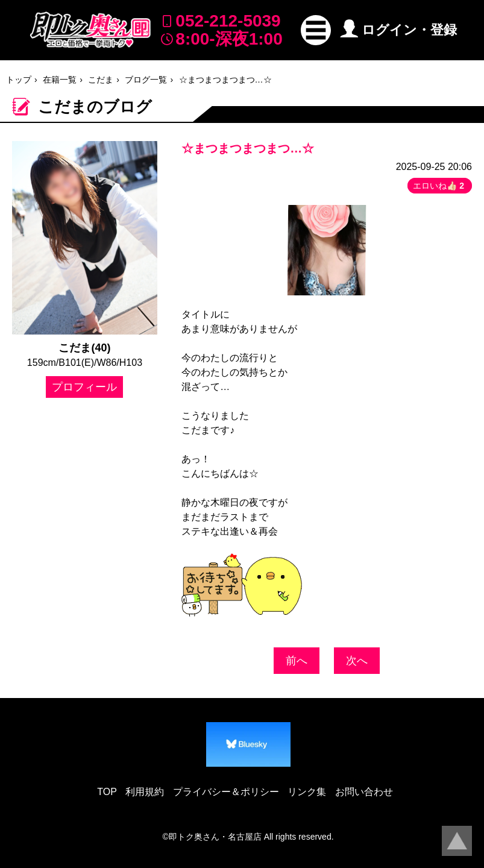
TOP (107, 792)
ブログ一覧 (146, 80)
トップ (19, 80)
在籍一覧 (60, 80)
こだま (101, 80)
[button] (316, 30)
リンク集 (307, 792)
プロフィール (84, 387)
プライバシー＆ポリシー (226, 792)
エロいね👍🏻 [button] (440, 186)
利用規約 (145, 792)
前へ (297, 661)
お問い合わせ (364, 792)
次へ (357, 661)
